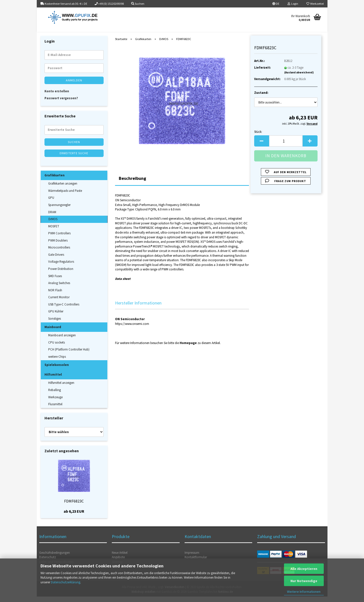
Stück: (258, 137)
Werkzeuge (55, 403)
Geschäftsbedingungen (55, 558)
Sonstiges (55, 324)
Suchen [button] (138, 4)
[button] (276, 4)
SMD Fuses (55, 281)
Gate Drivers (56, 260)
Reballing (55, 395)
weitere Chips (57, 362)
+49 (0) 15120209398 (109, 4)
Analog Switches (59, 288)
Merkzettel (315, 4)
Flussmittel (55, 410)
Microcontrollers (59, 253)
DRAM (52, 218)
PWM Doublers (58, 246)
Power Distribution (61, 274)
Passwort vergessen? (61, 104)
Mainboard (53, 332)
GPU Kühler (56, 317)
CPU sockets (57, 348)
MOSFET (54, 232)
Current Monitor (59, 303)
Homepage (188, 348)
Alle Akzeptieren (304, 569)
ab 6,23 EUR (74, 517)
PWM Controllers (59, 239)
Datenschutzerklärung (66, 582)
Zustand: (261, 98)
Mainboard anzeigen (62, 341)
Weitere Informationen (304, 592)
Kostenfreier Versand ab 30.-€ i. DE (64, 4)
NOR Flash (55, 296)
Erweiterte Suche (74, 159)
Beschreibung (132, 184)
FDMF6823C (74, 506)
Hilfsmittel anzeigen (61, 388)
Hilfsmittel (53, 380)
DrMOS (53, 225)
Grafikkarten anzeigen (63, 189)
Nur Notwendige (304, 581)
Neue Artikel (120, 558)
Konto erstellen (57, 97)
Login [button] (293, 4)
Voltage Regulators (61, 267)
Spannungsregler (59, 210)
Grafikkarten (55, 181)
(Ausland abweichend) (299, 78)
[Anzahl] (286, 146)
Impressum (192, 558)
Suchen (74, 147)
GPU (51, 203)
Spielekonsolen (57, 370)
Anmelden (74, 86)
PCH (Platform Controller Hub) (69, 355)
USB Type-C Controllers (64, 310)
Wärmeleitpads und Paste (65, 196)
